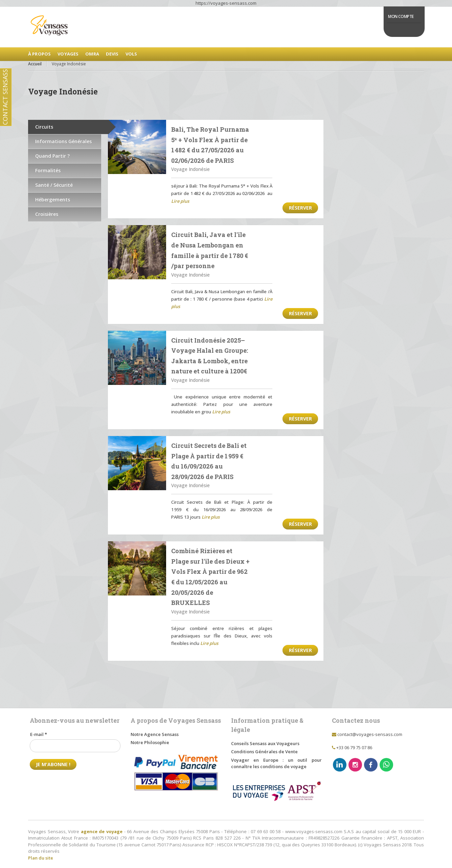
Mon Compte (401, 16)
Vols (131, 54)
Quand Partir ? (52, 156)
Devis (112, 54)
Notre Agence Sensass (155, 734)
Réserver (300, 208)
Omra (92, 54)
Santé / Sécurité (54, 185)
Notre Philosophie (150, 742)
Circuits (44, 127)
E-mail (39, 734)
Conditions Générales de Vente (264, 752)
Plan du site (41, 858)
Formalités (48, 170)
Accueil (35, 64)
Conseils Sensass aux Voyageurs (265, 743)
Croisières (47, 214)
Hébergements (53, 200)
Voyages (68, 54)
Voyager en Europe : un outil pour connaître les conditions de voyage (276, 763)
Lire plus (180, 201)
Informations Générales (63, 141)
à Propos (39, 54)
